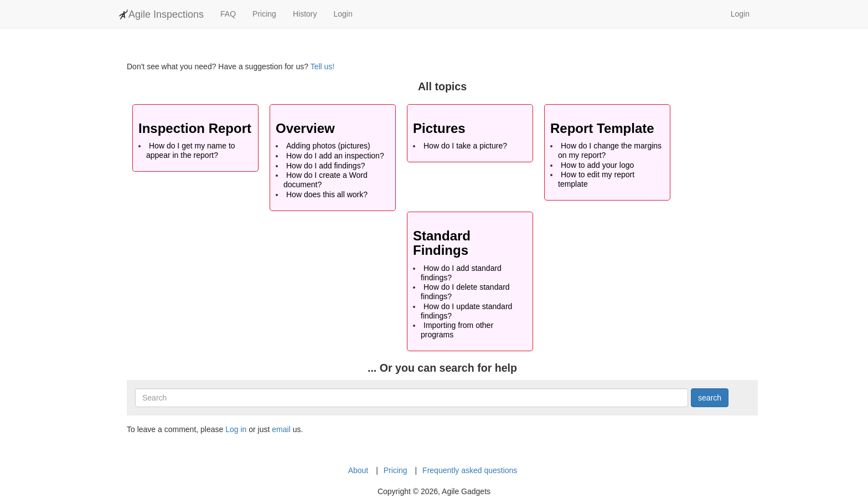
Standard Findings (442, 243)
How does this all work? (327, 194)
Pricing (264, 14)
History (305, 14)
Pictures (439, 128)
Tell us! (323, 66)
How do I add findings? (325, 166)
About (358, 470)
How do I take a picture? (465, 146)
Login (343, 14)
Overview (305, 128)
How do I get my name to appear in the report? (191, 150)
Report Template (602, 128)
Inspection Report (195, 128)
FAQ (228, 14)
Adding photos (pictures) (328, 146)
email (281, 429)
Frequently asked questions (470, 470)
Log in (236, 429)
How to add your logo (597, 165)
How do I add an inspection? (335, 156)
